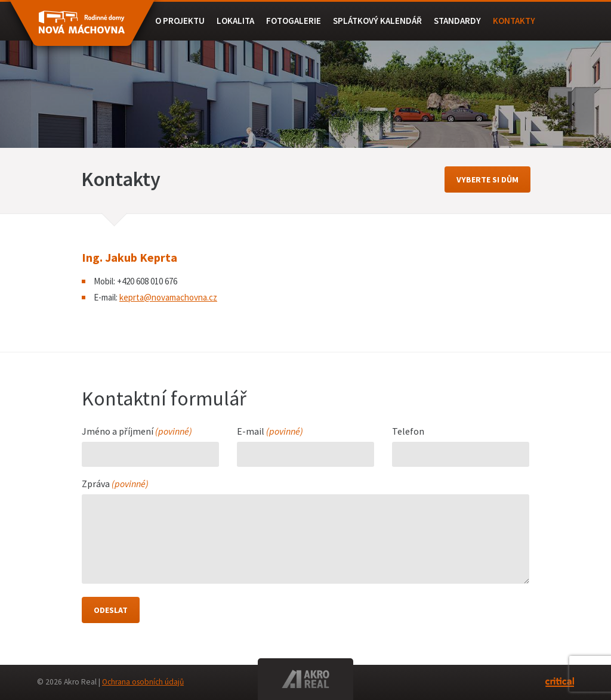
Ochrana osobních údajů (143, 682)
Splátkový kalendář (377, 21)
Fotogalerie (294, 21)
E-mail (270, 432)
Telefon (408, 432)
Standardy (457, 21)
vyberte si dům (487, 179)
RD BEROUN (82, 29)
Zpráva (115, 484)
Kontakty (514, 21)
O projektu (180, 21)
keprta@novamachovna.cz (168, 297)
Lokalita (235, 21)
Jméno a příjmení (137, 432)
